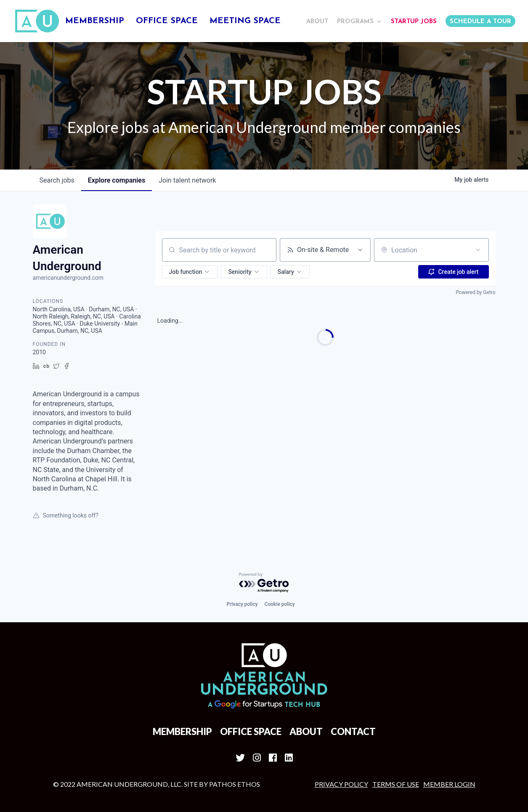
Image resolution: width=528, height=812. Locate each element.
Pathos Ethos (235, 784)
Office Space (167, 22)
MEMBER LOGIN (449, 784)
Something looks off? (66, 515)
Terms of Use (396, 784)
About (317, 22)
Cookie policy (280, 604)
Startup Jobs (414, 22)
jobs (57, 180)
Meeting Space (245, 22)
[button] (190, 272)
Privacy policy (242, 604)
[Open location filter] (478, 250)
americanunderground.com (68, 278)
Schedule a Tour (480, 22)
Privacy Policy (341, 784)
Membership (95, 22)
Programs (355, 22)
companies (117, 180)
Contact (353, 731)
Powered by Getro (475, 292)
